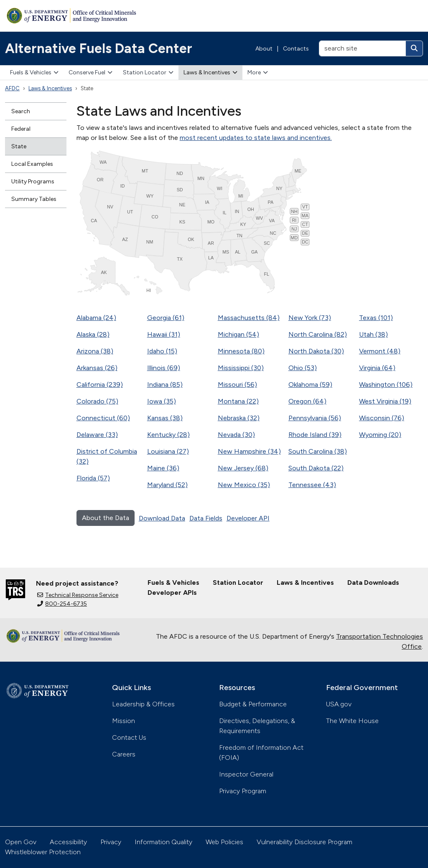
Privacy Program (243, 791)
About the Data (106, 518)
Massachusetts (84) (249, 318)
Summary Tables (34, 199)
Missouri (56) (237, 385)
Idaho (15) (162, 351)
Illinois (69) (164, 368)
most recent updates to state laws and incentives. (256, 138)
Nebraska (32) (239, 418)
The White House (352, 721)
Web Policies (224, 842)
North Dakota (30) (316, 351)
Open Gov (21, 842)
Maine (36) (163, 468)
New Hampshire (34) (249, 451)
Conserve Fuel (90, 72)
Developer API (248, 518)
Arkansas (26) (97, 368)
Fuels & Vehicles (34, 72)
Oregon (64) (307, 401)
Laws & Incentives (210, 72)
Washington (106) (386, 385)
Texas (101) (376, 318)
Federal (21, 129)
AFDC (12, 88)
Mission (124, 721)
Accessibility (68, 842)
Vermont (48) (380, 351)
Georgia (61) (166, 318)
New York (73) (310, 318)
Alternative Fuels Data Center (99, 48)
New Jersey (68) (243, 468)
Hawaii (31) (164, 334)
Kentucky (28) (168, 435)
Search (21, 111)
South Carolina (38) (318, 451)
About (264, 49)
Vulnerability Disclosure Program (304, 842)
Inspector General (246, 774)
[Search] (414, 48)
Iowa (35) (162, 401)
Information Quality (163, 842)
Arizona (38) (95, 351)
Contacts (296, 49)
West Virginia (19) (385, 401)
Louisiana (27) (168, 451)
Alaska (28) (93, 334)
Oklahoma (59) (310, 385)
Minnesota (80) (241, 351)
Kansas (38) (165, 418)
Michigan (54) (238, 334)
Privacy (111, 842)
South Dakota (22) (316, 468)
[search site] (362, 48)
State (19, 146)
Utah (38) (373, 334)
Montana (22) (238, 401)
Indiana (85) (165, 385)
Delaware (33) (97, 435)
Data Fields (206, 518)
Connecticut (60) (103, 418)
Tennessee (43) (312, 485)
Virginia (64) (377, 368)
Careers (124, 754)
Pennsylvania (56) (315, 418)
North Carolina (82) (318, 334)
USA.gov (339, 704)
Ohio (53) (303, 368)
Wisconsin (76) (382, 418)
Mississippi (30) (241, 368)
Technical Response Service (78, 595)
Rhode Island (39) (315, 435)
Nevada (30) (236, 435)
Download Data (162, 518)
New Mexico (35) (244, 485)
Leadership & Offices (143, 704)
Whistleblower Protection (43, 852)
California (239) (100, 385)
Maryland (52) (167, 485)
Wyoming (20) (380, 435)
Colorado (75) (97, 401)
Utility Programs (33, 181)
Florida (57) (93, 478)
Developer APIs (172, 593)
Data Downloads (373, 582)
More (258, 72)
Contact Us (129, 737)
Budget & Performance (253, 704)
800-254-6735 (62, 604)
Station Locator (148, 72)
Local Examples (32, 164)
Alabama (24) (96, 318)
